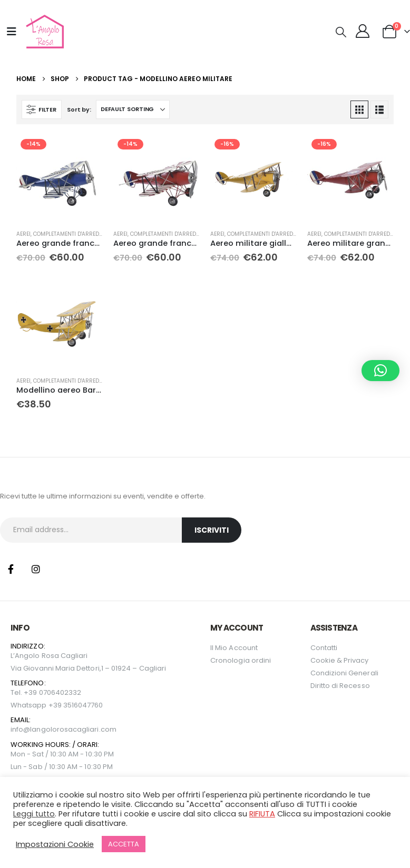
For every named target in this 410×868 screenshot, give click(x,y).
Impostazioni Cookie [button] (55, 844)
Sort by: (79, 109)
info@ (20, 729)
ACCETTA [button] (124, 844)
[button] (341, 32)
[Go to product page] (60, 178)
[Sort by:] (133, 109)
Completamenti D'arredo (68, 234)
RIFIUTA (262, 814)
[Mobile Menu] (12, 32)
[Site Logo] (43, 32)
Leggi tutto (34, 814)
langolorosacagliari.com (73, 729)
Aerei (23, 234)
